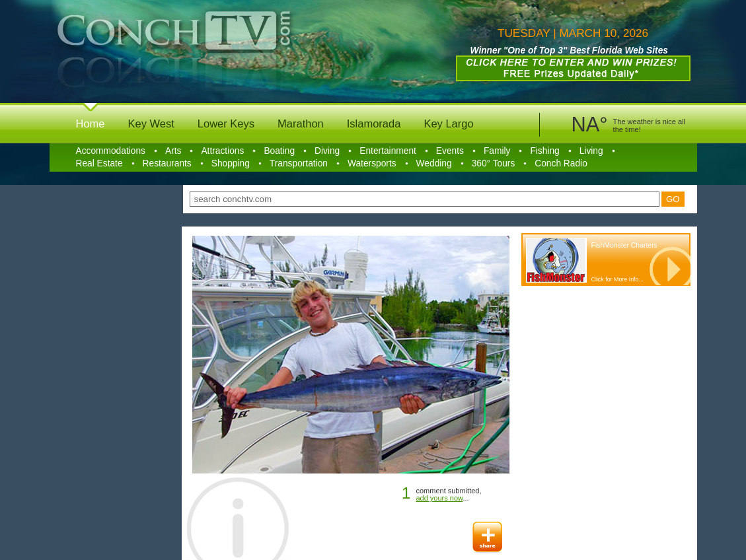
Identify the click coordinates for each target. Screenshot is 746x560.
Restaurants (167, 163)
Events (450, 151)
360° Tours (494, 163)
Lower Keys (226, 123)
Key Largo (448, 123)
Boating (279, 151)
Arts (173, 151)
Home (91, 123)
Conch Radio (561, 163)
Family (497, 151)
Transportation (299, 163)
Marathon (301, 123)
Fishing (544, 151)
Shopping (231, 163)
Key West (151, 123)
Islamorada (374, 123)
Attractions (222, 151)
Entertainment (388, 151)
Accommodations (111, 151)
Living (591, 151)
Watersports (372, 163)
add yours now (439, 498)
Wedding (434, 163)
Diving (327, 151)
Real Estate (99, 163)
